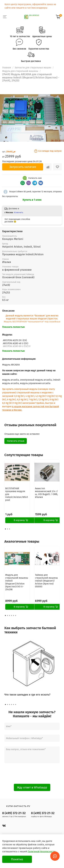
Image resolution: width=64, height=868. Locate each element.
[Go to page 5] (14, 615)
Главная (7, 68)
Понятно (17, 859)
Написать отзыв (16, 441)
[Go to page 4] (12, 615)
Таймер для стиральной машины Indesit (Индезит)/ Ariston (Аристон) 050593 (46, 581)
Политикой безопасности (41, 852)
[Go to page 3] (9, 529)
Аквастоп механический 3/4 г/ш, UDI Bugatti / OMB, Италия (46, 493)
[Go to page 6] (16, 615)
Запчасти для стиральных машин (33, 68)
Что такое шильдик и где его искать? (27, 695)
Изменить (19, 212)
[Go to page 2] (7, 529)
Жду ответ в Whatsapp (32, 787)
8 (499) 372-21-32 (14, 813)
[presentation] (32, 773)
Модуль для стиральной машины (20, 71)
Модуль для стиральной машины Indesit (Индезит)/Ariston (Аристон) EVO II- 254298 (17, 582)
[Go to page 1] (5, 529)
